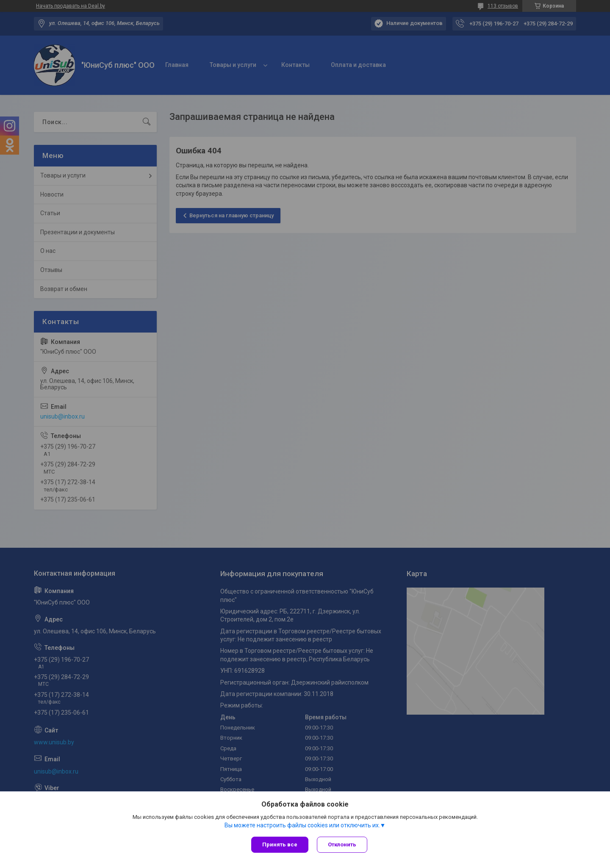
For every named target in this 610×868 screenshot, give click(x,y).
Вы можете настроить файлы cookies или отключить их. (302, 825)
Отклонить (342, 844)
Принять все (280, 844)
